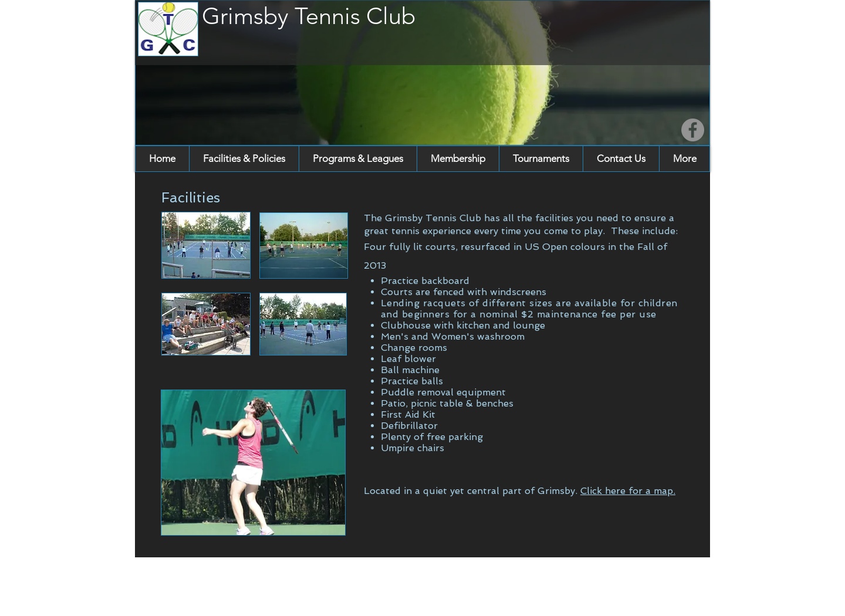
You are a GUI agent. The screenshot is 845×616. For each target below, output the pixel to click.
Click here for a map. (628, 491)
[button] (244, 159)
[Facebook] (693, 130)
